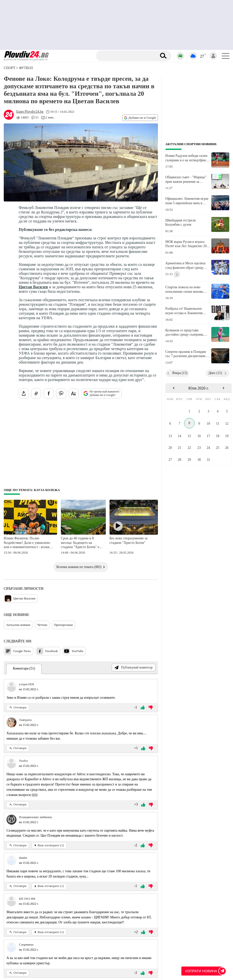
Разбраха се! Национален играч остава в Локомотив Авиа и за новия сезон (184, 311)
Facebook (47, 651)
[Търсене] (127, 56)
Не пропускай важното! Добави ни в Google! (101, 393)
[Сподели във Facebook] (49, 393)
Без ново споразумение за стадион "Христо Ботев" (128, 540)
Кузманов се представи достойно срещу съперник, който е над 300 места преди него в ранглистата (186, 333)
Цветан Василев (33, 287)
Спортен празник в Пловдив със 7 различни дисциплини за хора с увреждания (187, 354)
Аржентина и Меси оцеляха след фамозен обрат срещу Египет (185, 266)
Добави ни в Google (140, 118)
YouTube (73, 651)
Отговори (18, 707)
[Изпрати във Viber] (61, 393)
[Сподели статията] (24, 393)
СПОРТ (9, 68)
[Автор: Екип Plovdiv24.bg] (30, 112)
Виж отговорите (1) (49, 845)
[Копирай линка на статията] (36, 393)
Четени (42, 625)
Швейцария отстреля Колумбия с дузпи (180, 223)
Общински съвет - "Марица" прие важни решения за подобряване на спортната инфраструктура (186, 180)
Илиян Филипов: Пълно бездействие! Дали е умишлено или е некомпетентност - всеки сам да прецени (27, 543)
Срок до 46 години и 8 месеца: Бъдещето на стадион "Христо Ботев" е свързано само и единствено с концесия (82, 543)
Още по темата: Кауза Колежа (32, 490)
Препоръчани (63, 625)
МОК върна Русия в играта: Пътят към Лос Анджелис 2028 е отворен (188, 244)
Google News (18, 651)
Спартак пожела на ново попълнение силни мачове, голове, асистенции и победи (186, 290)
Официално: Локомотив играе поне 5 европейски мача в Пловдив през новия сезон (187, 201)
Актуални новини (18, 625)
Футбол (26, 68)
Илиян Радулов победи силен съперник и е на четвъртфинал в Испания (187, 158)
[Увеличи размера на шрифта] (74, 393)
